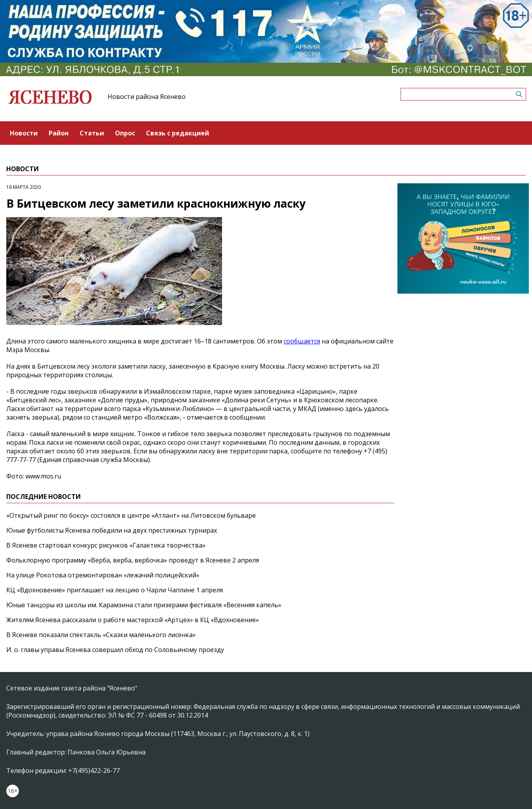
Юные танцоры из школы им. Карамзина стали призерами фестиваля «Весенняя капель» (144, 605)
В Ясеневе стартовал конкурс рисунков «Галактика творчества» (106, 545)
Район (59, 133)
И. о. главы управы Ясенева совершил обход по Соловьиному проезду (115, 650)
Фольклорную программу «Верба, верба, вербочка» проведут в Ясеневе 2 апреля (133, 560)
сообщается (302, 341)
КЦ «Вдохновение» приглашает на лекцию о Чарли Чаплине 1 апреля (115, 590)
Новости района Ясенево (147, 97)
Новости (24, 133)
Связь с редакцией (178, 133)
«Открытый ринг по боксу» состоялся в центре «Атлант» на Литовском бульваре (131, 515)
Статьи (92, 133)
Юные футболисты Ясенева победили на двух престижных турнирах (112, 530)
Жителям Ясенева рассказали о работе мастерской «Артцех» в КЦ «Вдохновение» (133, 620)
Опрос (125, 133)
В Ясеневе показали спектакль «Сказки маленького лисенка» (101, 635)
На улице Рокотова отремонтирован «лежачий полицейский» (103, 575)
